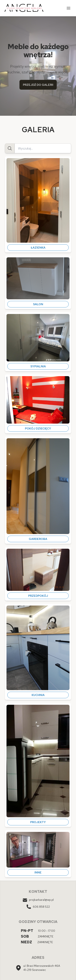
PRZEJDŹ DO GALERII (38, 85)
